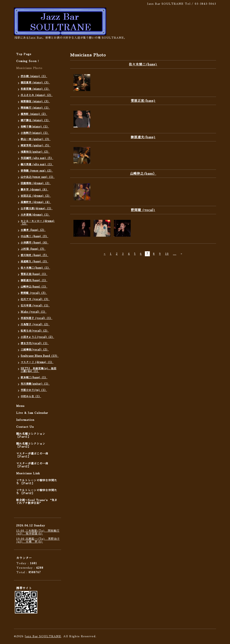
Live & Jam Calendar (32, 413)
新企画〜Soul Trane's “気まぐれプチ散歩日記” (37, 502)
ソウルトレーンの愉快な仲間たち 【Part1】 (37, 482)
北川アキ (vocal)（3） (35, 299)
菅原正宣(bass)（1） (34, 274)
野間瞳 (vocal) (143, 210)
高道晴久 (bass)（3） (34, 262)
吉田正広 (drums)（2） (36, 196)
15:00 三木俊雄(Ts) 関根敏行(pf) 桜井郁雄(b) (38, 532)
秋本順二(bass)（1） (34, 378)
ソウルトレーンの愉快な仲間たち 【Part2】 (37, 492)
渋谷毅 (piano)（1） (34, 76)
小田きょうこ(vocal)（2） (37, 337)
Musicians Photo (29, 68)
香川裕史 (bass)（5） (34, 255)
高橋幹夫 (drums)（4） (36, 202)
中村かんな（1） (31, 396)
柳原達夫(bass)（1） (34, 280)
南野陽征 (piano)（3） (35, 101)
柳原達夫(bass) (143, 137)
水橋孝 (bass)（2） (33, 230)
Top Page (24, 54)
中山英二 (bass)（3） (34, 236)
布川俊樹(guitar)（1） (35, 384)
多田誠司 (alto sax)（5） (37, 158)
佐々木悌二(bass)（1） (35, 268)
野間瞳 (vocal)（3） (34, 293)
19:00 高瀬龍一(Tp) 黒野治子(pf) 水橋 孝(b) (38, 540)
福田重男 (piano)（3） (35, 83)
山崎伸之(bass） (143, 174)
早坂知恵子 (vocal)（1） (36, 318)
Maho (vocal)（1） (34, 312)
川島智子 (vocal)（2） (35, 324)
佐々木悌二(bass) (143, 64)
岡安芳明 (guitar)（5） (36, 146)
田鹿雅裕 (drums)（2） (36, 183)
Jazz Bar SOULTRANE (43, 636)
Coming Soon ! (28, 61)
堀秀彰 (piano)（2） (34, 114)
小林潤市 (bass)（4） (35, 243)
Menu (20, 406)
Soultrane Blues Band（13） (40, 356)
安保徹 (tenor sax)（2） (37, 171)
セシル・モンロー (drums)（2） (38, 222)
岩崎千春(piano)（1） (35, 127)
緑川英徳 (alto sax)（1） (37, 164)
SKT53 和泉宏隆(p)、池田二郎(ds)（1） (39, 370)
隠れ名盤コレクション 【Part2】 (31, 445)
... (175, 254)
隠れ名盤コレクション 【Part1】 (31, 435)
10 (167, 254)
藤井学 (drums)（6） (34, 190)
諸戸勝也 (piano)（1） (35, 120)
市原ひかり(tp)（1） (34, 390)
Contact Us (25, 427)
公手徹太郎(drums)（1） (37, 208)
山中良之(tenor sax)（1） (38, 177)
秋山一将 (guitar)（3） (36, 139)
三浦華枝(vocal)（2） (35, 350)
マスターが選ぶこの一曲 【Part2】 (32, 465)
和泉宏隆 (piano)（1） (35, 89)
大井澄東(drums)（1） (35, 215)
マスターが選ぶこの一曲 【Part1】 (32, 455)
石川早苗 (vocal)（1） (35, 306)
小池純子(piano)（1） (35, 133)
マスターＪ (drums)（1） (37, 362)
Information (25, 420)
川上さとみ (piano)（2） (37, 95)
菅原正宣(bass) (143, 101)
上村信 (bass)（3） (33, 249)
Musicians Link (28, 473)
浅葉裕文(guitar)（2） (35, 152)
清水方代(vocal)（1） (35, 343)
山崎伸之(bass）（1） (34, 287)
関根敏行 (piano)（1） (35, 108)
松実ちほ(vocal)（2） (35, 331)
